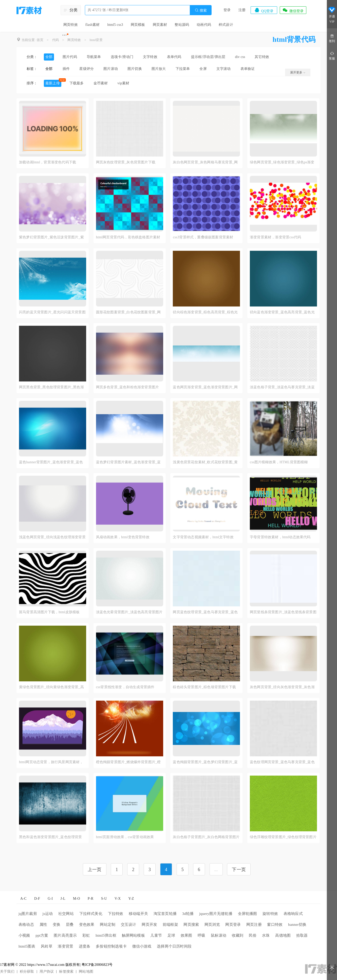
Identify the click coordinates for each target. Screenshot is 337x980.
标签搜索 (66, 972)
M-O (77, 899)
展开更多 (298, 72)
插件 (66, 69)
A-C (23, 899)
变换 (57, 925)
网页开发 (149, 925)
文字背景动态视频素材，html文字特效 (203, 537)
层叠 (70, 925)
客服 (332, 56)
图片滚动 (111, 69)
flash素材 (93, 25)
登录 (227, 10)
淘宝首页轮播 (165, 914)
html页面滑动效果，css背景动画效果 (125, 837)
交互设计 (129, 925)
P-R (90, 899)
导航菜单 (94, 57)
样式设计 (226, 25)
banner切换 (297, 925)
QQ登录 (264, 10)
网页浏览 (212, 925)
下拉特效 (116, 914)
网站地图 (86, 972)
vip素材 (123, 83)
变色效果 (87, 925)
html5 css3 (115, 25)
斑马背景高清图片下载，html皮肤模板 (49, 612)
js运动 (48, 914)
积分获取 (27, 972)
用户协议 (47, 972)
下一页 (239, 870)
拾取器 (302, 935)
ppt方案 (42, 935)
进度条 (85, 946)
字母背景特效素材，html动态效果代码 (280, 537)
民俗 (253, 935)
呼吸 (201, 935)
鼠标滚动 (219, 935)
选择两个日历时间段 (174, 946)
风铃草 (47, 946)
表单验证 (248, 69)
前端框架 (170, 925)
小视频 (24, 935)
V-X (118, 899)
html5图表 (27, 946)
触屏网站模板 (133, 935)
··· (64, 35)
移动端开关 (138, 914)
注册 (242, 10)
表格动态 (26, 925)
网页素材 (160, 25)
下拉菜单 (183, 69)
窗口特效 (275, 925)
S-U (104, 899)
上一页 (95, 870)
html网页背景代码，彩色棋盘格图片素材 (128, 237)
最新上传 (53, 83)
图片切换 (135, 69)
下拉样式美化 (91, 914)
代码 (55, 40)
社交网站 (66, 914)
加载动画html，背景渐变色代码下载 (48, 162)
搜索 (201, 10)
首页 (40, 40)
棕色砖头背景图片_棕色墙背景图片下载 (204, 687)
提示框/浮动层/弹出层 (208, 57)
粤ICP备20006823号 (97, 965)
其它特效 (262, 57)
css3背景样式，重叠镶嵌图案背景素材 (203, 237)
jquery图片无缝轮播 (216, 914)
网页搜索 (191, 925)
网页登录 (233, 925)
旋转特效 (270, 914)
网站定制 (108, 925)
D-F (37, 899)
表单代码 (174, 57)
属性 (43, 925)
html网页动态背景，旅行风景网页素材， (51, 762)
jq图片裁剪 (28, 914)
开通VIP (332, 15)
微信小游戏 (142, 946)
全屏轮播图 (248, 914)
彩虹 (86, 935)
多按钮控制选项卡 (111, 946)
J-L (63, 899)
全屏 (203, 69)
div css (240, 57)
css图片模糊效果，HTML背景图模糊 (279, 462)
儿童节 (156, 935)
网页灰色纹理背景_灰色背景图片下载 (126, 162)
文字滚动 (224, 69)
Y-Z (131, 899)
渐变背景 (65, 946)
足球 (171, 935)
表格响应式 (293, 914)
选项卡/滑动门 (122, 57)
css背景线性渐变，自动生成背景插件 (125, 687)
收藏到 (238, 935)
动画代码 (204, 25)
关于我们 (7, 972)
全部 (49, 57)
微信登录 (293, 10)
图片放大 (159, 69)
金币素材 (101, 83)
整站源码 (182, 25)
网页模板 (138, 25)
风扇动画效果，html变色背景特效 (123, 537)
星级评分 (87, 69)
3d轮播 (188, 914)
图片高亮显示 (65, 935)
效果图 (186, 935)
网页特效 (71, 25)
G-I (50, 899)
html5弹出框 (106, 935)
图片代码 (70, 57)
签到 (332, 38)
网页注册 (254, 925)
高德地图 (283, 935)
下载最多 (77, 83)
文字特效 (150, 57)
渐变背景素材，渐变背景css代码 (275, 237)
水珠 (266, 935)
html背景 (96, 40)
